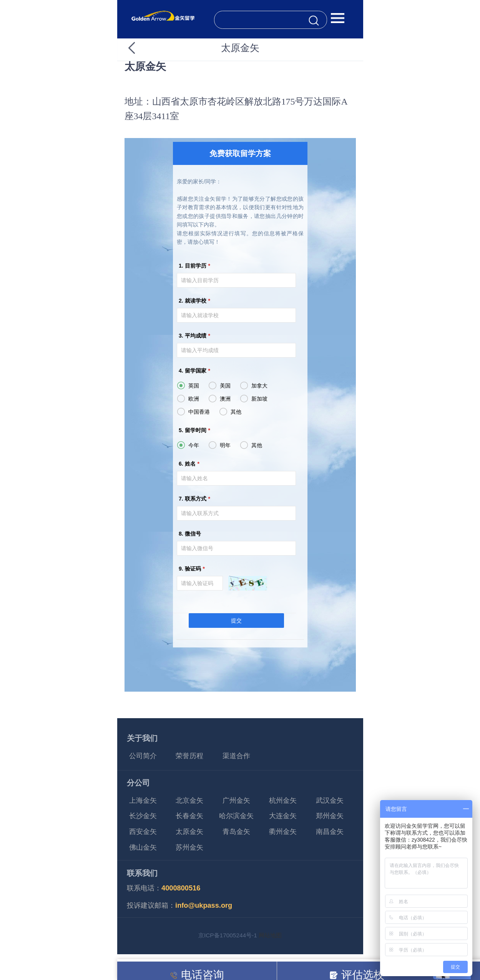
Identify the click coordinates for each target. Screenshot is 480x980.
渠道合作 (236, 756)
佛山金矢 (143, 847)
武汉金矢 (330, 800)
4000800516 (181, 888)
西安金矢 (143, 832)
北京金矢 (189, 800)
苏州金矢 (189, 847)
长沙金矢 (143, 816)
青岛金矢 (236, 832)
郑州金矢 (330, 816)
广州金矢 (236, 800)
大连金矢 (283, 816)
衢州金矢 (283, 832)
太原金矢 (189, 832)
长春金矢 (189, 816)
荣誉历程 (189, 756)
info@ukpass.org (204, 905)
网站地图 (270, 935)
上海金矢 (143, 800)
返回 (145, 48)
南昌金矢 (330, 832)
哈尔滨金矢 (236, 816)
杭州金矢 (283, 800)
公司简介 (143, 756)
